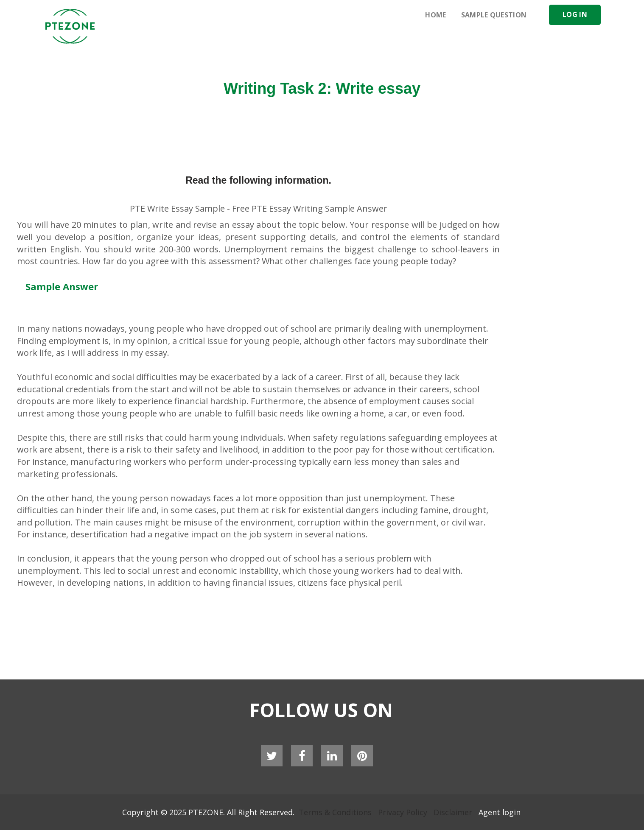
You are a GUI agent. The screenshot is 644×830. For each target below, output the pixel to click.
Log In (575, 14)
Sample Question (494, 15)
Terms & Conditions (335, 812)
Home (435, 15)
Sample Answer (62, 286)
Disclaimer (453, 812)
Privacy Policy (403, 812)
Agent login (500, 812)
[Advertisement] (383, 51)
